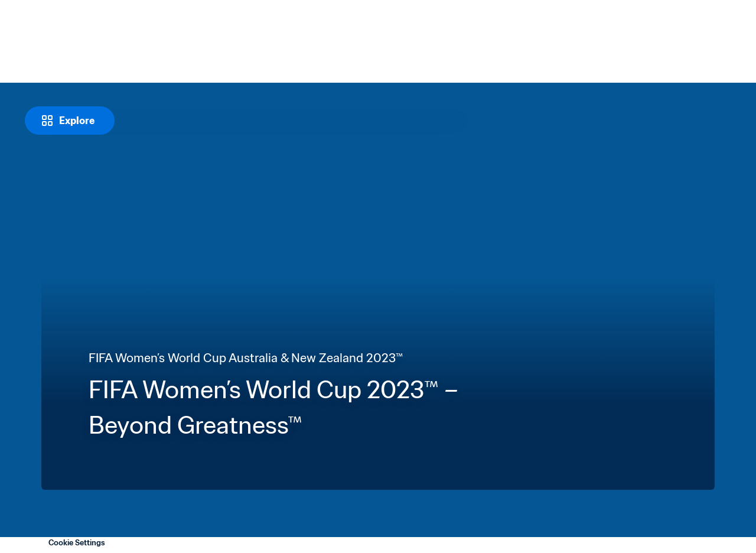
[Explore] (70, 121)
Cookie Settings (77, 543)
